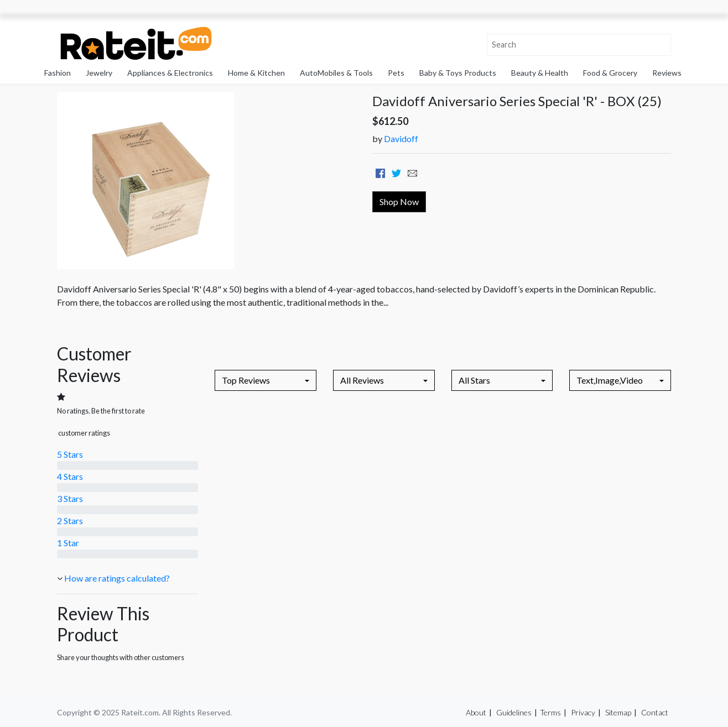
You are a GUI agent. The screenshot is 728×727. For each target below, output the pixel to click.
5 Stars (70, 454)
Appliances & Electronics (170, 73)
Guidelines (514, 712)
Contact (655, 712)
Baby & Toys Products (458, 73)
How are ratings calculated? (117, 578)
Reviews (667, 73)
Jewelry (99, 73)
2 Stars (70, 521)
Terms (550, 712)
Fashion (58, 73)
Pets (396, 73)
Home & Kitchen (256, 73)
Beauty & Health (540, 73)
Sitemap (618, 712)
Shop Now (399, 202)
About (476, 712)
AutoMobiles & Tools (336, 73)
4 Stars (70, 476)
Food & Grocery (610, 73)
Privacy (583, 712)
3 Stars (70, 498)
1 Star (68, 543)
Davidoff (401, 138)
